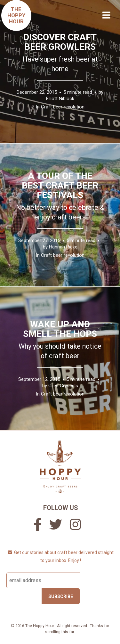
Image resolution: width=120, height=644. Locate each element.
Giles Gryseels (63, 385)
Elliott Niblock (60, 98)
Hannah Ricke (63, 247)
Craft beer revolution (63, 107)
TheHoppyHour (16, 15)
